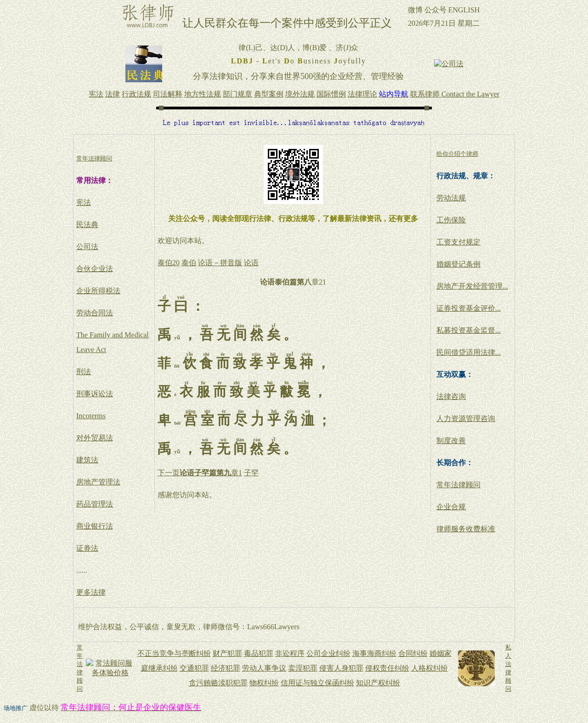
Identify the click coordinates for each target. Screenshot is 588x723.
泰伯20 (169, 263)
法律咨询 (451, 396)
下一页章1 (200, 473)
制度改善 (451, 441)
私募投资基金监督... (469, 330)
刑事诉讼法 (95, 394)
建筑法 (87, 460)
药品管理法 (95, 504)
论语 (251, 263)
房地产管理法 (98, 482)
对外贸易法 (95, 438)
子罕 (251, 473)
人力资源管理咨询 (466, 418)
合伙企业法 (95, 269)
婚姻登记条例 (458, 264)
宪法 (84, 202)
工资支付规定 (458, 242)
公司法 (87, 247)
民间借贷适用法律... (469, 352)
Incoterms (91, 416)
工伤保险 (451, 220)
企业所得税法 (98, 291)
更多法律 (91, 592)
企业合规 (451, 507)
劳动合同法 (95, 313)
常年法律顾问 (458, 485)
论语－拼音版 (220, 263)
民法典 (87, 225)
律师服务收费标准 (466, 529)
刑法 (84, 372)
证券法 (87, 548)
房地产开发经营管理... (472, 286)
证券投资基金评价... (469, 308)
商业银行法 (95, 526)
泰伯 (189, 263)
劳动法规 (451, 198)
